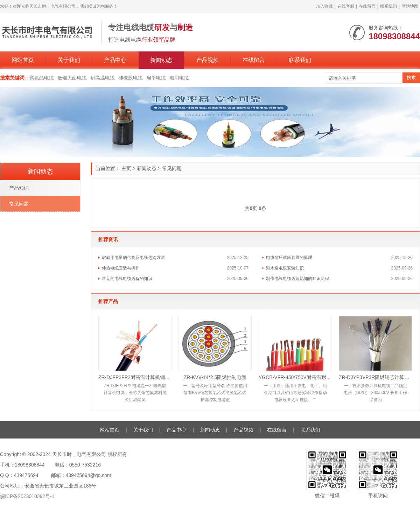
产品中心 (115, 60)
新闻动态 (161, 60)
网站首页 (23, 60)
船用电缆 (179, 78)
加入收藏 (324, 6)
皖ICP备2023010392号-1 (27, 496)
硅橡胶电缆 (131, 78)
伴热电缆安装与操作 (121, 268)
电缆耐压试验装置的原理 (289, 258)
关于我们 (69, 60)
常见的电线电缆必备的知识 (127, 279)
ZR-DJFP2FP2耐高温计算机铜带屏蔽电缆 (135, 377)
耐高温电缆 (103, 78)
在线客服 (346, 6)
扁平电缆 (156, 78)
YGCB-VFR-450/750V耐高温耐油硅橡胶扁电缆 (295, 377)
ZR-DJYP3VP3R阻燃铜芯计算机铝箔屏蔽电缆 (375, 377)
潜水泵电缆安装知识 (285, 268)
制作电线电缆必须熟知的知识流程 (297, 279)
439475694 (26, 475)
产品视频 (208, 60)
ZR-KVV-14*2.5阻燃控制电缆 (215, 377)
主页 (126, 168)
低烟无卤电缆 (72, 78)
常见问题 (172, 168)
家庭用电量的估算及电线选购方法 (133, 258)
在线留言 (367, 6)
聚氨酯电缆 (42, 78)
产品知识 (19, 188)
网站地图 (410, 6)
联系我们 (388, 6)
